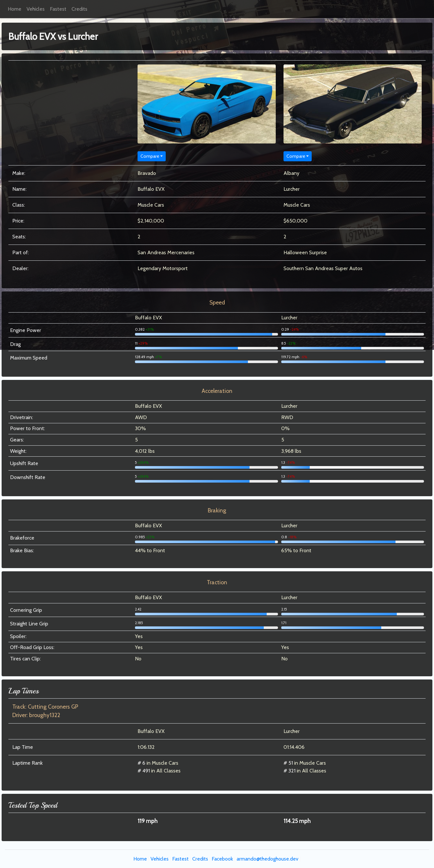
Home (15, 9)
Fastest (58, 9)
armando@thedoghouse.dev (267, 859)
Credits (79, 9)
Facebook (222, 859)
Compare (150, 156)
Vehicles (36, 9)
